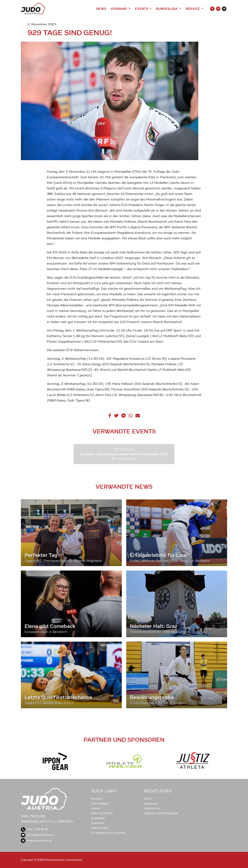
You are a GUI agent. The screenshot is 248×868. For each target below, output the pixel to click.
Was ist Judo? (100, 828)
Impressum (151, 804)
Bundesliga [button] (167, 9)
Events (96, 808)
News (101, 9)
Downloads (98, 818)
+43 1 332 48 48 (34, 829)
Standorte (97, 823)
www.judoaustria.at (36, 841)
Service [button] (193, 9)
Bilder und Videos (102, 813)
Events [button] (142, 9)
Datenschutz (152, 808)
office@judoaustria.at (38, 835)
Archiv (148, 799)
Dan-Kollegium (100, 804)
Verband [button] (119, 9)
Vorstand (97, 799)
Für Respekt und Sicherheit (108, 833)
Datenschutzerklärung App (161, 813)
